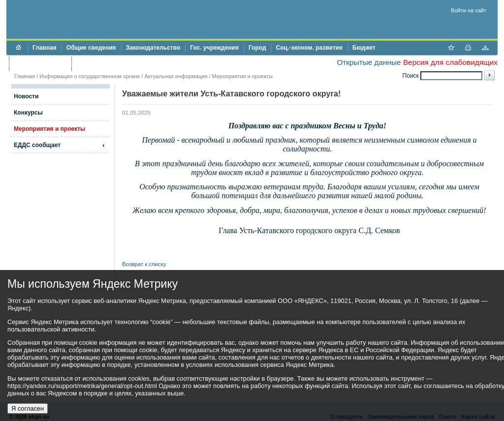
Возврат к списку (144, 264)
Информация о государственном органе (90, 76)
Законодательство (153, 48)
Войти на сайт (469, 10)
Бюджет (364, 48)
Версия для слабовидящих (450, 62)
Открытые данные (369, 62)
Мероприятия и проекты (242, 76)
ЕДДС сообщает (37, 145)
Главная (45, 48)
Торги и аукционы (40, 63)
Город (257, 48)
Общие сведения (91, 48)
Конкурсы (28, 113)
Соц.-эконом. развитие (309, 48)
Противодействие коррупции (119, 63)
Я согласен (28, 408)
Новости (26, 96)
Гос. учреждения (214, 48)
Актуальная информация (176, 76)
